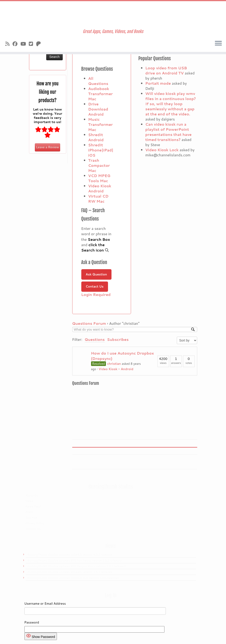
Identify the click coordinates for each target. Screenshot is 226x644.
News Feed (33, 506)
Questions (95, 339)
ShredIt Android (96, 137)
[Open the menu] (218, 44)
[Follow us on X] (32, 44)
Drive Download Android (98, 109)
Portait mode (158, 83)
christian (114, 364)
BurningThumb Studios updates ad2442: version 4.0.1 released (70, 555)
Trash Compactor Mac (99, 165)
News (29, 501)
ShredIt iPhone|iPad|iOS (101, 150)
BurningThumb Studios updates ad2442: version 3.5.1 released (70, 572)
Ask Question (96, 274)
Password (32, 622)
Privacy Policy (35, 523)
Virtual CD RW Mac (98, 199)
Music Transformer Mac (101, 124)
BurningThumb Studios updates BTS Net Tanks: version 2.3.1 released (74, 560)
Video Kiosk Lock (162, 150)
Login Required (96, 294)
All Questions (98, 81)
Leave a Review (47, 147)
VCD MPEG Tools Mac (99, 178)
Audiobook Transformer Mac (101, 94)
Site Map (31, 518)
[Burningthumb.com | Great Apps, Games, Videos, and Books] (113, 15)
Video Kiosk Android (100, 188)
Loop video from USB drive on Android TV (166, 70)
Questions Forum (89, 323)
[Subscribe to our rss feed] (9, 44)
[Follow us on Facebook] (16, 44)
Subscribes (118, 339)
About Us (32, 495)
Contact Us (95, 286)
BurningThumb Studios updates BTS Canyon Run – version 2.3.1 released (76, 566)
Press (29, 512)
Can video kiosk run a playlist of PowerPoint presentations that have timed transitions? (169, 132)
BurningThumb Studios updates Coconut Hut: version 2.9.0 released (73, 578)
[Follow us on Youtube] (25, 44)
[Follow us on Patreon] (40, 44)
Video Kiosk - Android (116, 369)
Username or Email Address (45, 604)
